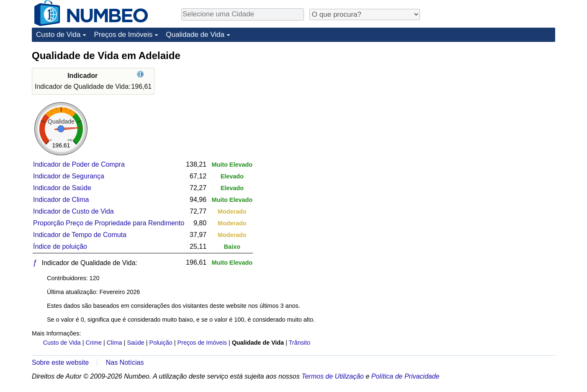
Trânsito (300, 343)
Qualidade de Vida (195, 35)
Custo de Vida (58, 35)
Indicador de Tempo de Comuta (80, 235)
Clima (115, 343)
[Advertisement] (492, 101)
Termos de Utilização (333, 376)
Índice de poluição (60, 246)
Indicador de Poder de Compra (79, 164)
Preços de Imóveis (123, 35)
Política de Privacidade (405, 376)
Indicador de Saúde (62, 188)
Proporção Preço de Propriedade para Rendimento (109, 223)
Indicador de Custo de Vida (73, 211)
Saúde (136, 343)
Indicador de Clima (61, 200)
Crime (94, 343)
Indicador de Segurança (69, 176)
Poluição (161, 343)
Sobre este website (60, 362)
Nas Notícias (125, 362)
